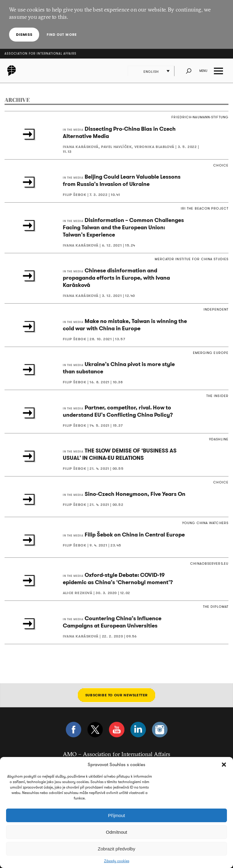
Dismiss (24, 34)
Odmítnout (116, 832)
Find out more (61, 35)
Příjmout (116, 815)
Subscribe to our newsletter (116, 695)
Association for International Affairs (41, 54)
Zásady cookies (117, 861)
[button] (224, 765)
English (151, 72)
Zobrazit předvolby (116, 849)
